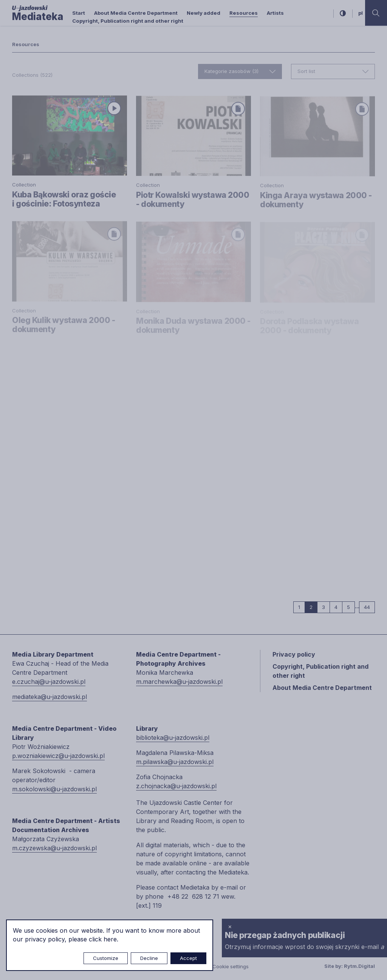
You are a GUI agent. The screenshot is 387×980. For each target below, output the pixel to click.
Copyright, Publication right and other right (128, 21)
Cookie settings (231, 966)
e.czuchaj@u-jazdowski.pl (49, 682)
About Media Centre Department (136, 13)
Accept (188, 958)
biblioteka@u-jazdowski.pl (173, 738)
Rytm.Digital (359, 966)
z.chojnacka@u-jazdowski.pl (176, 786)
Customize (106, 958)
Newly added (204, 13)
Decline (149, 958)
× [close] (230, 926)
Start (79, 13)
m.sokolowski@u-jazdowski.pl (54, 789)
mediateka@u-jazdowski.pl (50, 697)
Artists (275, 13)
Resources (244, 13)
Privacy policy (294, 654)
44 (369, 607)
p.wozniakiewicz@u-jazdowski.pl (58, 756)
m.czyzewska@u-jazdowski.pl (54, 848)
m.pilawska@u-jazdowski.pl (175, 762)
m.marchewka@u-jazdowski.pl (179, 682)
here (110, 939)
